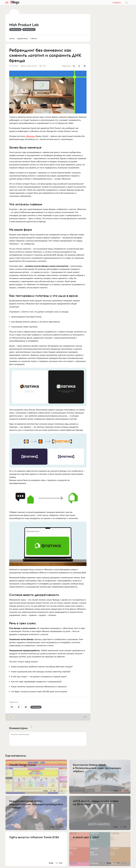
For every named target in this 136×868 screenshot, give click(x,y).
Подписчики (22, 38)
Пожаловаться (29, 29)
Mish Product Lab (24, 25)
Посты (12, 38)
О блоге (33, 38)
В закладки (36, 707)
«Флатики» (30, 136)
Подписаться (15, 29)
